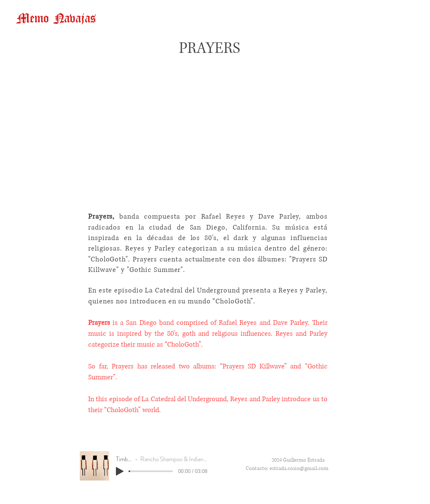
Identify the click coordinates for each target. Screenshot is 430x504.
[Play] (120, 471)
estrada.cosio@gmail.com (299, 469)
